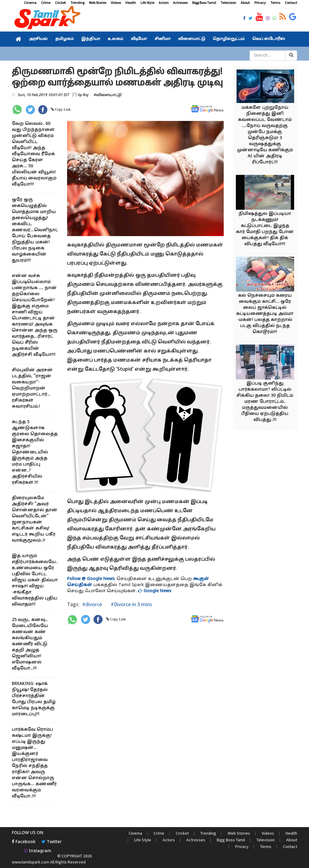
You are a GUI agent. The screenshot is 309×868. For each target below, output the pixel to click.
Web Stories (98, 3)
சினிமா (163, 39)
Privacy (260, 3)
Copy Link (62, 109)
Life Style (147, 3)
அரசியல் (38, 39)
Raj (85, 95)
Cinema (30, 3)
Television (228, 3)
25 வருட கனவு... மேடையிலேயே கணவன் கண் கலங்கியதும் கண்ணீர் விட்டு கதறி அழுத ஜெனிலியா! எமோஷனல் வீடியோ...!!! (30, 644)
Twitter (52, 842)
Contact (291, 3)
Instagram (38, 851)
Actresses (180, 3)
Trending (77, 3)
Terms (275, 3)
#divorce (92, 604)
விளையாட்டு (192, 39)
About (245, 3)
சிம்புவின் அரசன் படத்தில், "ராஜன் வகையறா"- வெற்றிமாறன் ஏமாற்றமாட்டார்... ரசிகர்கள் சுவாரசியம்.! (32, 388)
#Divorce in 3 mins (131, 604)
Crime (46, 3)
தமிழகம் (65, 39)
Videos (116, 3)
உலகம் (115, 39)
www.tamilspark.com (31, 862)
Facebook (24, 842)
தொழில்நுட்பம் (229, 39)
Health (131, 3)
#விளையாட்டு (107, 95)
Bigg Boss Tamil (204, 3)
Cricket (60, 3)
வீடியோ (139, 39)
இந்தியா (91, 39)
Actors (164, 3)
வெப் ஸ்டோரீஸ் (269, 39)
